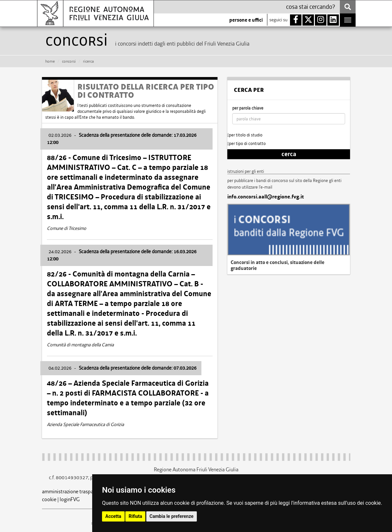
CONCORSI (69, 61)
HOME (50, 61)
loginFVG (70, 499)
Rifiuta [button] (135, 516)
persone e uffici (246, 20)
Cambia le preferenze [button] (172, 516)
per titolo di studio (245, 135)
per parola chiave (248, 108)
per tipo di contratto (247, 143)
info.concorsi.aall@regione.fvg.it (266, 197)
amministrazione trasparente (73, 491)
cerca (289, 154)
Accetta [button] (113, 516)
